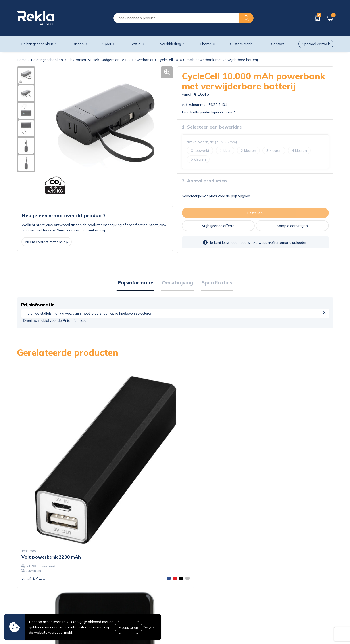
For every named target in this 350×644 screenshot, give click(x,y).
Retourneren (187, 598)
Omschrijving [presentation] (177, 283)
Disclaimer (266, 591)
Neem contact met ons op (47, 242)
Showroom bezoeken (114, 612)
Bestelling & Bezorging (196, 584)
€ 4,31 (33, 480)
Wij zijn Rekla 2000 (113, 591)
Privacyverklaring (272, 584)
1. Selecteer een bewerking (212, 127)
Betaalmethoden (191, 591)
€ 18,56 (272, 494)
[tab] (137, 283)
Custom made (241, 44)
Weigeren (150, 627)
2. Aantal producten (204, 181)
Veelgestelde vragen (114, 605)
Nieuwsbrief (107, 598)
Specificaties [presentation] (215, 283)
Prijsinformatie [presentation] (137, 283)
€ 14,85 (193, 499)
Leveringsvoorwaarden (276, 598)
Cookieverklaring (271, 577)
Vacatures (105, 584)
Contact (184, 577)
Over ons (104, 577)
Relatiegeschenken (47, 60)
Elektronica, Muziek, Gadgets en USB (98, 60)
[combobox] (176, 18)
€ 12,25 (114, 480)
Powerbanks (143, 60)
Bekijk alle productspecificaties (209, 112)
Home (22, 60)
